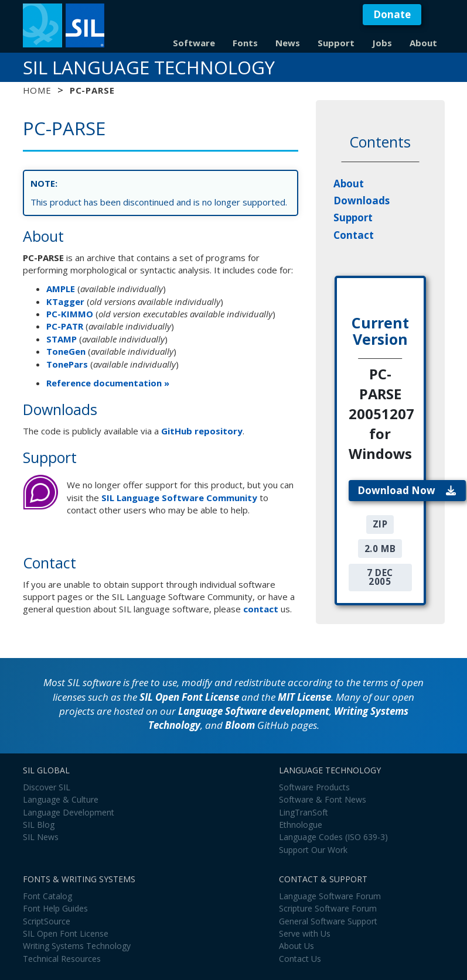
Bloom (240, 725)
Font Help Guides (55, 908)
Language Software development (254, 711)
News (288, 43)
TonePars (67, 364)
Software (194, 43)
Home (37, 90)
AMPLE (61, 289)
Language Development (69, 812)
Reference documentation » (108, 383)
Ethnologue (301, 825)
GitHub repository (202, 431)
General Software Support (328, 921)
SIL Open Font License (189, 697)
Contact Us (300, 959)
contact (261, 609)
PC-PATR (65, 326)
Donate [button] (392, 14)
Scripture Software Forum (328, 908)
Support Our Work (313, 850)
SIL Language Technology (149, 67)
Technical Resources (62, 959)
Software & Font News (323, 799)
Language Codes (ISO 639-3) (333, 837)
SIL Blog (39, 825)
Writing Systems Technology (77, 946)
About (423, 43)
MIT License (304, 697)
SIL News (41, 837)
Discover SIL (47, 787)
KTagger (65, 301)
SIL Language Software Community (179, 498)
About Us (296, 946)
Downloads (362, 201)
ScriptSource (47, 921)
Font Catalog (47, 896)
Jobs (382, 43)
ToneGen (66, 351)
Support (336, 43)
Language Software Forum (330, 896)
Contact (354, 235)
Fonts (245, 43)
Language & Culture (61, 799)
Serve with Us (305, 933)
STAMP (62, 339)
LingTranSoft (304, 812)
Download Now (407, 490)
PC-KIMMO (70, 314)
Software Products (314, 787)
